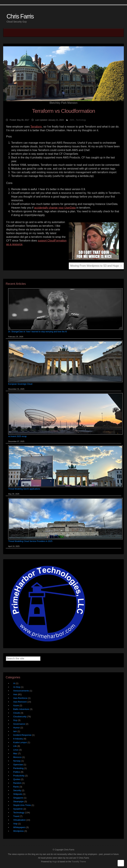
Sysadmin (18, 809)
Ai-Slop (17, 687)
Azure (16, 705)
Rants (16, 787)
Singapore (18, 798)
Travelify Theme (79, 862)
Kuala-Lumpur (20, 742)
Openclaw (18, 765)
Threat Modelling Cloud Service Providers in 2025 (30, 541)
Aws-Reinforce (20, 698)
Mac (15, 753)
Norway (17, 761)
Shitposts (18, 794)
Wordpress (18, 831)
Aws (15, 694)
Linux (16, 750)
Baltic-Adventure (21, 709)
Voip (15, 824)
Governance (19, 724)
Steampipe (18, 801)
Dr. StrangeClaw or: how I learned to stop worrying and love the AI (38, 332)
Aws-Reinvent (20, 702)
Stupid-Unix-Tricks (22, 805)
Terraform (36, 127)
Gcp (15, 720)
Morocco (17, 757)
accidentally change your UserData (55, 208)
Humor (16, 728)
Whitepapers (19, 827)
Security (17, 790)
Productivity (19, 776)
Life (15, 746)
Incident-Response (22, 735)
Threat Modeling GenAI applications (24, 489)
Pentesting (18, 768)
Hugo (55, 862)
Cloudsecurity (20, 717)
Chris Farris (20, 16)
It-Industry (18, 739)
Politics (17, 772)
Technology (81, 120)
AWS (72, 120)
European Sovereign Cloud (20, 384)
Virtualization (19, 820)
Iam (15, 731)
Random (17, 783)
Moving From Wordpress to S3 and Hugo (96, 266)
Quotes (17, 779)
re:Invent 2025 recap (17, 436)
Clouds (17, 713)
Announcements (21, 691)
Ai (14, 683)
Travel (16, 816)
